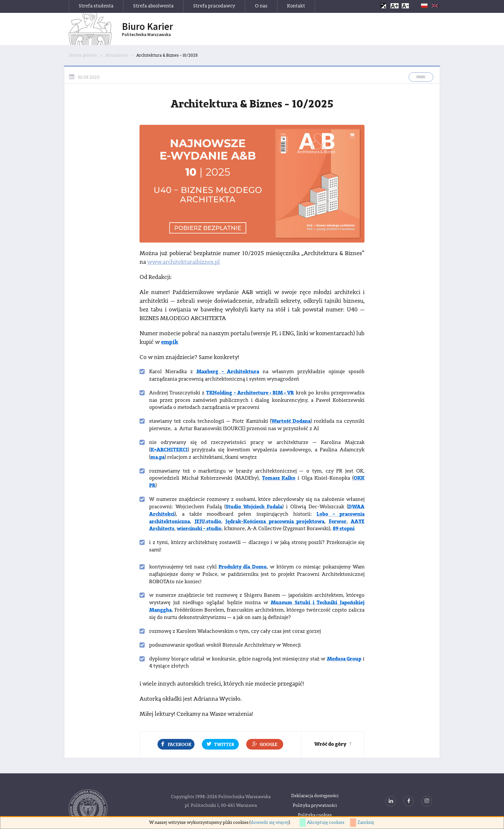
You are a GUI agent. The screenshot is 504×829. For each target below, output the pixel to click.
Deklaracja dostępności (315, 796)
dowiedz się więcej (270, 823)
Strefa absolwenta (153, 6)
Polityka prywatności (315, 806)
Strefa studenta (96, 6)
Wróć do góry (334, 744)
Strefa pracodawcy (214, 6)
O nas (261, 6)
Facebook (176, 744)
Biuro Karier (147, 29)
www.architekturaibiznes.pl (184, 262)
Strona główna (83, 55)
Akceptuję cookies (326, 823)
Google (265, 744)
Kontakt (296, 6)
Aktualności (117, 55)
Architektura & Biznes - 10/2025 (167, 55)
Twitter (221, 744)
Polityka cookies (315, 815)
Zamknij (366, 823)
